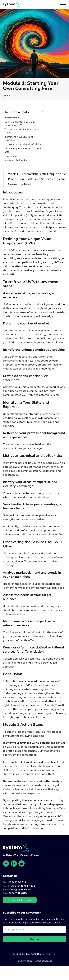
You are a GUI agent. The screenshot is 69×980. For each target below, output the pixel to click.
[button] (24, 112)
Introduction (12, 118)
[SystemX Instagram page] (14, 863)
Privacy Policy (24, 961)
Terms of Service (43, 961)
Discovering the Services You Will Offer (23, 150)
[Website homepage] (11, 4)
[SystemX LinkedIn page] (22, 863)
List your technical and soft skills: (23, 144)
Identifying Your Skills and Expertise (19, 139)
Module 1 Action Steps (17, 160)
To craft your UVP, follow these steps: (22, 131)
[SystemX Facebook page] (6, 863)
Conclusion (11, 156)
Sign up (34, 939)
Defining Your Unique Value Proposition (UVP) (20, 124)
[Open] (63, 4)
